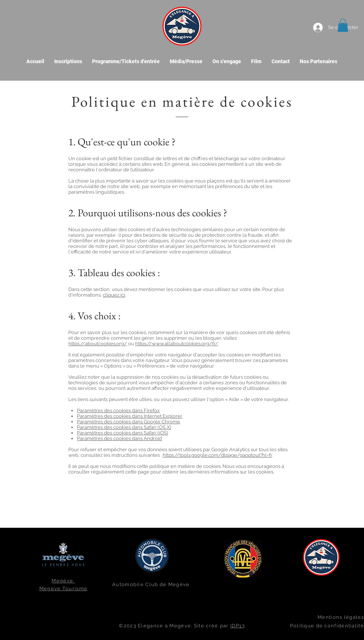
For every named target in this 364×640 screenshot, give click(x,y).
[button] (343, 25)
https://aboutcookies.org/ (98, 344)
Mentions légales (341, 617)
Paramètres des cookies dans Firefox (118, 410)
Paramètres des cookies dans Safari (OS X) (124, 427)
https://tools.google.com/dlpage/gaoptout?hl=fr (217, 455)
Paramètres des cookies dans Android (119, 438)
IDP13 (238, 626)
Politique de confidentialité (327, 626)
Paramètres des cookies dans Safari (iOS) (122, 433)
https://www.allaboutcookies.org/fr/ (177, 344)
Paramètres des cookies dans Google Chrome (129, 422)
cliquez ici (114, 295)
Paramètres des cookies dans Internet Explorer (130, 416)
